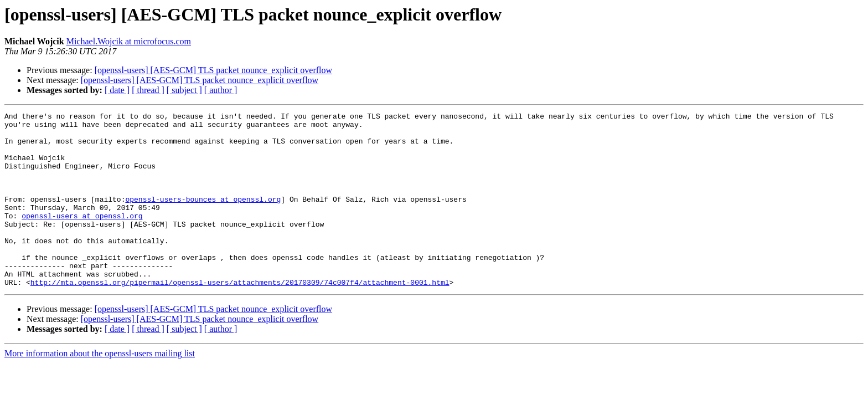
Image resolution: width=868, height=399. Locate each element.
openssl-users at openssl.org (82, 237)
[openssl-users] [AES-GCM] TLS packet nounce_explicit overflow (213, 70)
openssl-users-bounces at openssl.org (203, 217)
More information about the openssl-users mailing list (100, 388)
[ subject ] (184, 90)
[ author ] (221, 90)
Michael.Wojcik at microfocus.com (129, 41)
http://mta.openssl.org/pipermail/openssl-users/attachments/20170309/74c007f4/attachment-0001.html (240, 317)
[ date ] (117, 90)
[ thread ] (148, 90)
